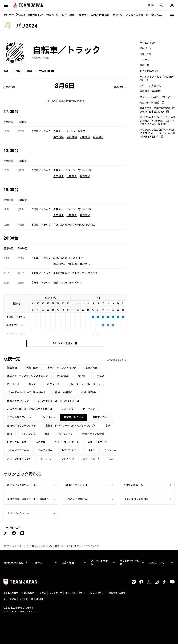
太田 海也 (58, 176)
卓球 (108, 426)
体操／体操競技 (64, 392)
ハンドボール (48, 417)
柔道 (47, 434)
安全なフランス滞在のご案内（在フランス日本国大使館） (157, 110)
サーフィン (46, 459)
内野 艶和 (72, 137)
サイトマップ (56, 593)
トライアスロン (70, 450)
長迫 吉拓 (85, 176)
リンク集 (42, 593)
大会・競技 (74, 562)
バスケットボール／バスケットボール (59, 401)
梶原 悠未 (98, 137)
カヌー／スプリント (99, 442)
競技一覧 (118, 15)
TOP (6, 71)
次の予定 (119, 87)
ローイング (13, 384)
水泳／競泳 (32, 367)
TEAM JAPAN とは (15, 562)
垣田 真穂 (85, 137)
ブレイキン (68, 459)
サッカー (83, 376)
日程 (18, 71)
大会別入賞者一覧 (133, 485)
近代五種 (41, 442)
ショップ (23, 599)
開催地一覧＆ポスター (78, 485)
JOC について (161, 562)
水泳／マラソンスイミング (62, 367)
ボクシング (53, 384)
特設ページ (52, 15)
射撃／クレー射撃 (17, 442)
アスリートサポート (103, 562)
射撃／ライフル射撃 (93, 434)
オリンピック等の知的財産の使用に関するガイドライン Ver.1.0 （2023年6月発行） (157, 133)
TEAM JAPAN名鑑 (149, 71)
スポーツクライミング (19, 459)
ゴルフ (91, 450)
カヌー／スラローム (18, 450)
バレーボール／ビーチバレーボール (27, 392)
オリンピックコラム (18, 513)
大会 (14, 546)
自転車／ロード (101, 417)
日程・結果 (68, 15)
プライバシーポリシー (76, 593)
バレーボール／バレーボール (84, 384)
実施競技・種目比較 (150, 91)
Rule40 (82, 15)
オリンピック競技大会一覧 (22, 485)
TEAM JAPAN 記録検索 (136, 499)
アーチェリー (45, 450)
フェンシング (28, 434)
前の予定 (11, 87)
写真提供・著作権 (117, 593)
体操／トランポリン (18, 401)
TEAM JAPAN (46, 71)
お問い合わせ (28, 593)
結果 (30, 71)
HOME (6, 546)
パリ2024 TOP (147, 43)
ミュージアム (10, 599)
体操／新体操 (88, 392)
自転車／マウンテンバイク (22, 426)
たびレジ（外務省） (150, 103)
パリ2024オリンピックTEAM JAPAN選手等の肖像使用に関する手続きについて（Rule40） (157, 121)
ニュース (144, 60)
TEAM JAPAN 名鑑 (99, 15)
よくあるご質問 (11, 593)
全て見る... (157, 15)
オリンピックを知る (132, 562)
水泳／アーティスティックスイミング (28, 376)
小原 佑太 (72, 176)
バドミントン (66, 434)
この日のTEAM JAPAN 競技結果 (64, 101)
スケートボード (91, 459)
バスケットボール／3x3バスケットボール (30, 409)
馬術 (10, 434)
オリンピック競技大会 (30, 546)
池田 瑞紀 (58, 137)
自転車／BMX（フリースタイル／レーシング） (71, 426)
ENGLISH (39, 599)
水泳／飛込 (91, 367)
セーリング (89, 409)
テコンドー (110, 450)
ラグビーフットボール (66, 442)
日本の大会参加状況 (76, 499)
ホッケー (33, 384)
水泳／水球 (63, 376)
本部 (111, 459)
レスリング (68, 409)
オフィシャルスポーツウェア (155, 97)
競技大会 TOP (35, 15)
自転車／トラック (75, 546)
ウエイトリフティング (19, 417)
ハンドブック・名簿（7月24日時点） (157, 78)
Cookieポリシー (97, 593)
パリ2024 (48, 546)
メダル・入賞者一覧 (137, 15)
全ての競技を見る (115, 360)
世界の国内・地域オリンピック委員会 (28, 499)
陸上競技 (12, 367)
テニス (101, 376)
